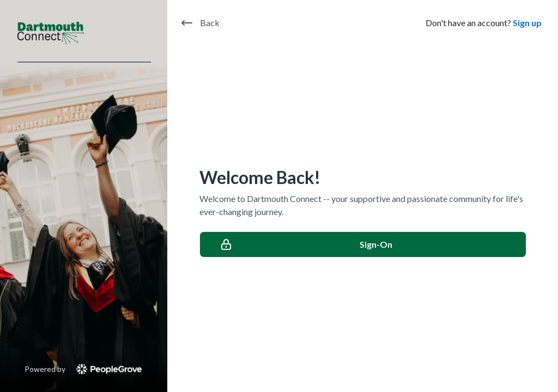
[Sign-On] (363, 244)
